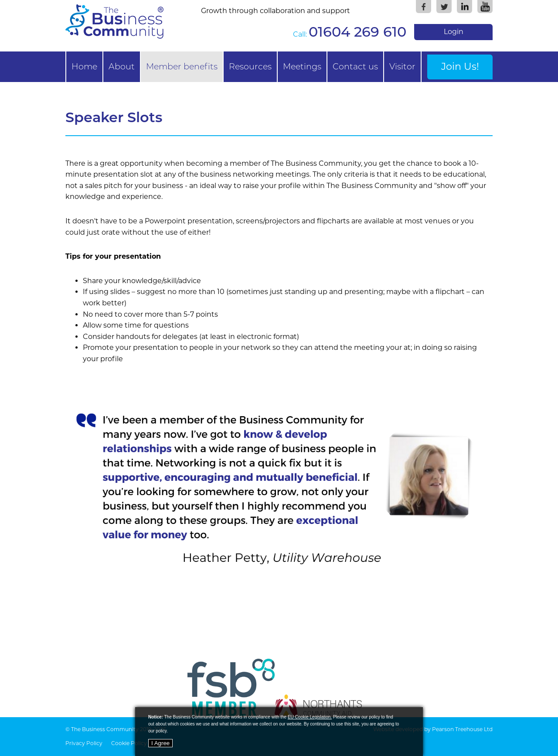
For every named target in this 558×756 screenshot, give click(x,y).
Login (454, 32)
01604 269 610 (357, 32)
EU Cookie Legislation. (310, 717)
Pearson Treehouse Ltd (462, 729)
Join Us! (460, 66)
